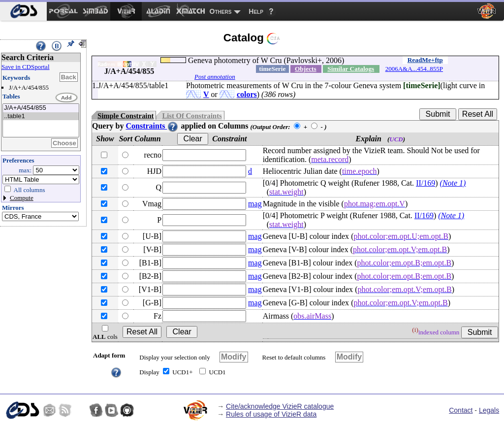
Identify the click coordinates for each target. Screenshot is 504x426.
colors (247, 94)
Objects (306, 69)
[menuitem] (23, 11)
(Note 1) (453, 183)
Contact (461, 410)
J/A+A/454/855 (41, 108)
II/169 (425, 183)
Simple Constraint (126, 116)
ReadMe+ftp (425, 60)
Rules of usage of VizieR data (271, 414)
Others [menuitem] (221, 11)
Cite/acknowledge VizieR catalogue (280, 406)
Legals (489, 410)
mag (255, 204)
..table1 (41, 116)
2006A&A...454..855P (414, 69)
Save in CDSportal (26, 67)
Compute (22, 198)
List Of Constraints (192, 116)
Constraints (152, 126)
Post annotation (215, 77)
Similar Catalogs (351, 69)
